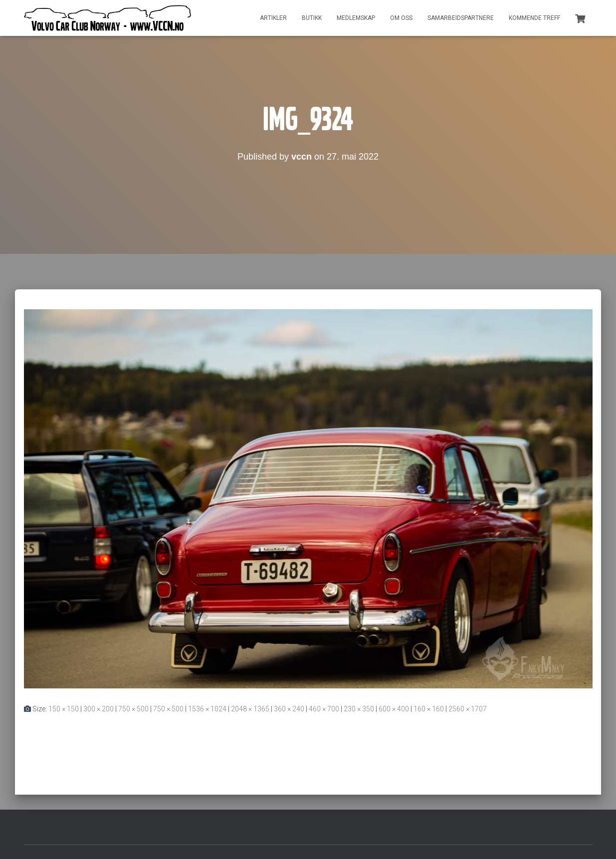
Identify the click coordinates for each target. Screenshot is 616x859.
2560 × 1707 (468, 709)
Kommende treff (534, 18)
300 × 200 (99, 709)
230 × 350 (359, 709)
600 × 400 (394, 709)
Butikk (312, 18)
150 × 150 (64, 709)
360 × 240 (289, 709)
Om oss (401, 18)
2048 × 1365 (250, 709)
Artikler (273, 18)
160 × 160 (429, 709)
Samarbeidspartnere (461, 18)
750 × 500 (133, 709)
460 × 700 (324, 709)
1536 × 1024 (207, 709)
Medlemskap (356, 18)
